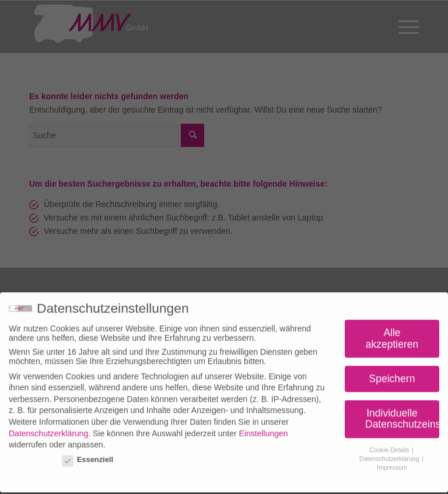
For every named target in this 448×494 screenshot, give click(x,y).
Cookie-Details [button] (390, 446)
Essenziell (87, 455)
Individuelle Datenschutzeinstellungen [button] (402, 415)
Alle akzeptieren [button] (392, 334)
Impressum (392, 463)
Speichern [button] (392, 374)
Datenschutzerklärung (48, 429)
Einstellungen (264, 429)
